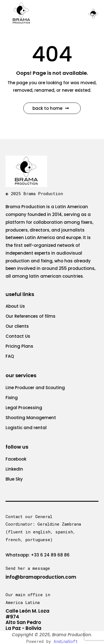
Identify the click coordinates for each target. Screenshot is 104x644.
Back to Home (51, 108)
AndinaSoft (66, 641)
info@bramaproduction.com (41, 577)
